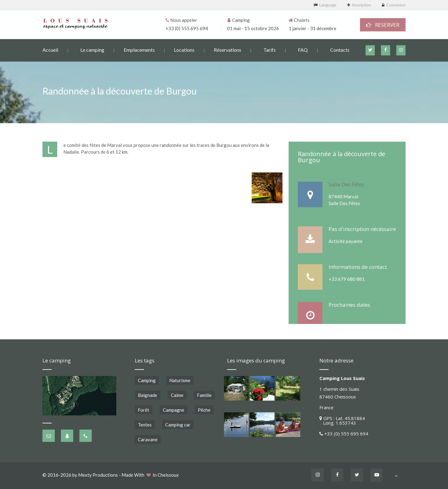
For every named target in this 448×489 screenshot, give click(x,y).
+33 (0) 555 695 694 (187, 28)
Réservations (228, 49)
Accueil (50, 49)
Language (328, 5)
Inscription (362, 5)
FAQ (303, 49)
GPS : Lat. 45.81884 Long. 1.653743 (342, 420)
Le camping (92, 49)
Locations (184, 49)
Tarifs (270, 49)
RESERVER (383, 24)
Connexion (396, 5)
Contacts (340, 49)
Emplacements (139, 49)
